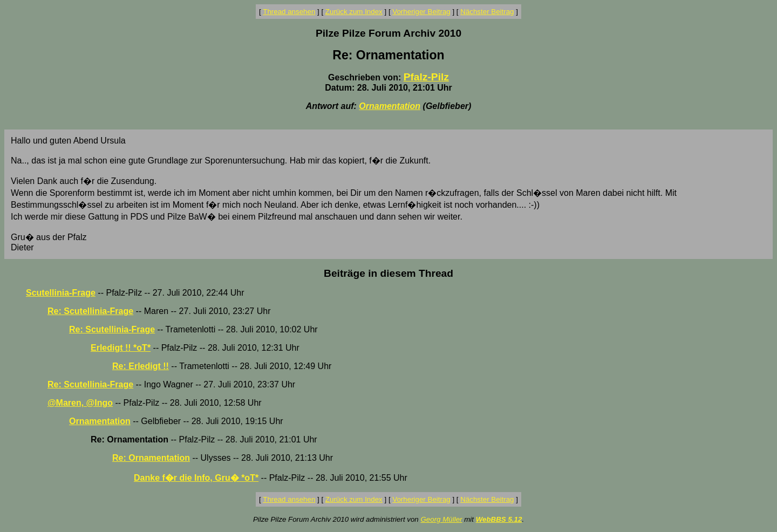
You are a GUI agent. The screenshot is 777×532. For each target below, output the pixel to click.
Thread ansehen (289, 12)
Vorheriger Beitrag (421, 12)
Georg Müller (441, 519)
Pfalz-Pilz (426, 77)
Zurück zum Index (354, 12)
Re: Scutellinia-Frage (90, 311)
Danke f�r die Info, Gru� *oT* (196, 478)
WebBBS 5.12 (499, 519)
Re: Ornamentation (151, 458)
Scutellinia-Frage (61, 293)
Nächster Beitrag (487, 12)
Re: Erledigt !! (141, 366)
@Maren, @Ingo (80, 403)
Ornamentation (390, 106)
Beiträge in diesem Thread (388, 273)
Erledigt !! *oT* (121, 348)
